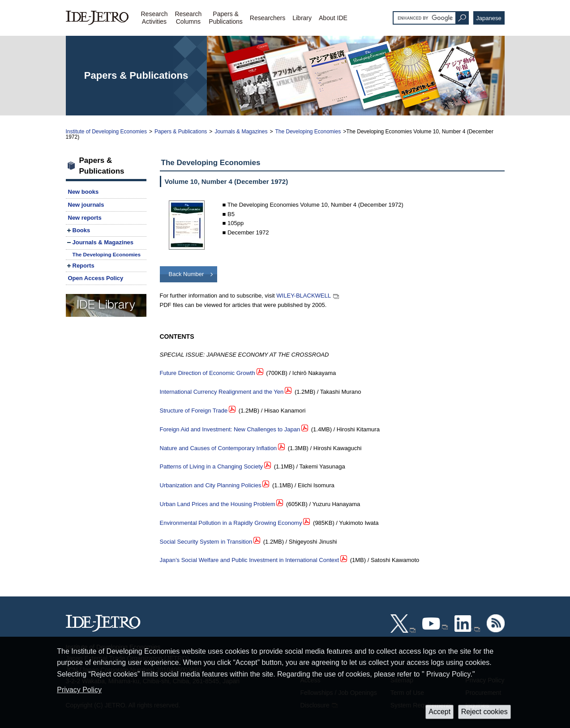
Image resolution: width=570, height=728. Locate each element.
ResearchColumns (188, 18)
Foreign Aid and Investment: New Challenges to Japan (230, 429)
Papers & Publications (181, 132)
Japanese (489, 18)
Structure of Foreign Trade (194, 411)
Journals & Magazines (241, 132)
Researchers (268, 18)
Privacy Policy (79, 690)
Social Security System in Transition (206, 542)
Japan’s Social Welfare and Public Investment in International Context (250, 560)
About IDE (333, 18)
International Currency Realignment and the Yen (222, 392)
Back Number (186, 274)
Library (302, 18)
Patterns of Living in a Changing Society (212, 466)
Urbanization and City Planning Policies (211, 485)
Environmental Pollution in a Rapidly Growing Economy (231, 523)
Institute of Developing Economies (106, 132)
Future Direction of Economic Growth (208, 373)
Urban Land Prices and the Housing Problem (218, 504)
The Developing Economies (308, 132)
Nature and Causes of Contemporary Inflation (219, 448)
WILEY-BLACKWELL (304, 296)
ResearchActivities (154, 18)
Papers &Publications (226, 18)
